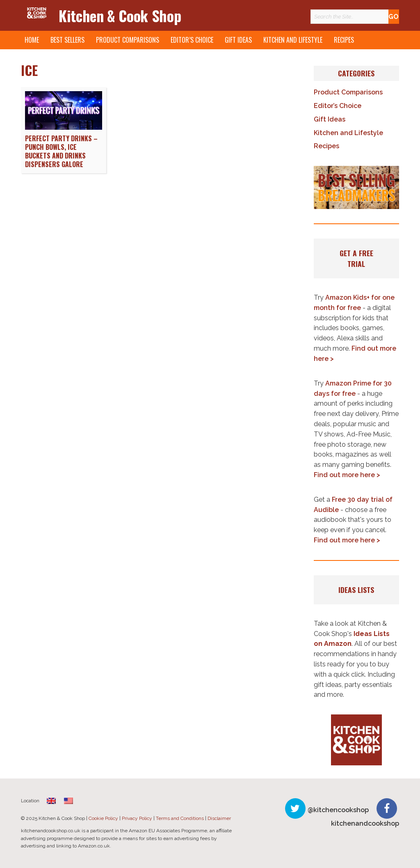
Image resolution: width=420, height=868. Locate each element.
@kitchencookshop (338, 810)
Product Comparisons (128, 40)
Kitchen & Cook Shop (120, 15)
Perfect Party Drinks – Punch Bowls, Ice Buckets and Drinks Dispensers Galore (61, 151)
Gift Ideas (238, 40)
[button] (356, 187)
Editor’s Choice (192, 40)
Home (32, 40)
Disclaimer (219, 818)
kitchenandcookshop (365, 823)
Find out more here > (347, 475)
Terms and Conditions (180, 818)
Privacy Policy (137, 818)
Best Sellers (67, 40)
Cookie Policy (103, 818)
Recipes (344, 40)
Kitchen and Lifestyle (293, 40)
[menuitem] (51, 800)
